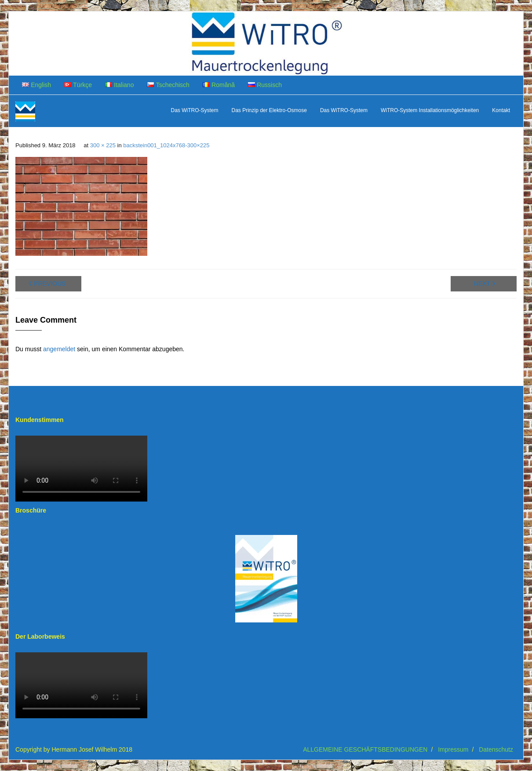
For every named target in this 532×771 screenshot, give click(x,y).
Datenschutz (496, 749)
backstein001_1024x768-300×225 (166, 145)
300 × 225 (103, 145)
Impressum (453, 749)
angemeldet (59, 349)
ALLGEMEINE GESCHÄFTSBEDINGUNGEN (365, 749)
